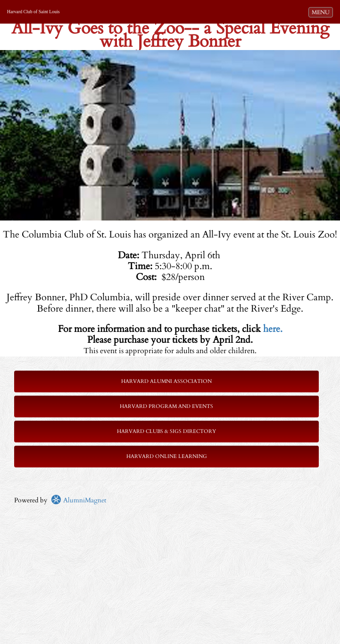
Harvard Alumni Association (166, 381)
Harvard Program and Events (166, 406)
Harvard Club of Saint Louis (33, 12)
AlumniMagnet (79, 500)
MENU (322, 12)
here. (273, 329)
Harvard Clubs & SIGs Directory (166, 431)
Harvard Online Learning (167, 456)
